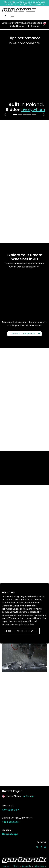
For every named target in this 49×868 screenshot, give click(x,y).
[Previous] (5, 115)
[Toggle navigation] (12, 16)
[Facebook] (41, 847)
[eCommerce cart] (5, 16)
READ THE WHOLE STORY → (21, 631)
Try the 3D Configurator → (25, 334)
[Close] (44, 25)
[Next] (44, 115)
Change (33, 26)
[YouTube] (45, 847)
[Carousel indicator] (15, 114)
